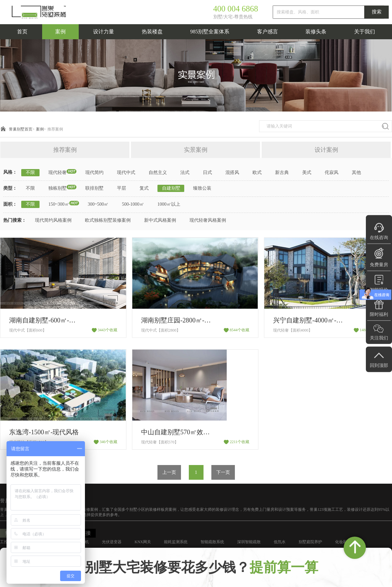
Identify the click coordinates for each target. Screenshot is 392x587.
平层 (122, 188)
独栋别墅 (57, 188)
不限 (30, 173)
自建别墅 (171, 188)
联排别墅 (94, 188)
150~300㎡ (59, 204)
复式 (144, 188)
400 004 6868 (236, 9)
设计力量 (104, 32)
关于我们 (365, 32)
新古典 (282, 173)
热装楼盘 (152, 32)
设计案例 (326, 150)
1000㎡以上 (169, 204)
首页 (22, 32)
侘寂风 (332, 173)
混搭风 (232, 173)
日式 (207, 173)
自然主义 (158, 173)
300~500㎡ (98, 204)
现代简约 (94, 173)
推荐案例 (55, 129)
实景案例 (196, 150)
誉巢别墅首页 (21, 129)
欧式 (257, 173)
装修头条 (316, 32)
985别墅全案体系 (210, 32)
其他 (356, 173)
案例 (60, 32)
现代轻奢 (57, 173)
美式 (307, 173)
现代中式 (126, 173)
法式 (185, 173)
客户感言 (268, 32)
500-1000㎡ (133, 204)
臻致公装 (202, 188)
